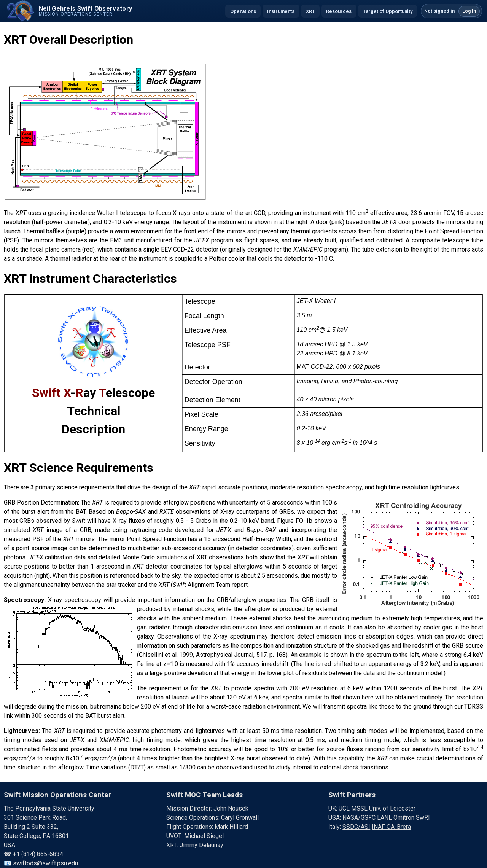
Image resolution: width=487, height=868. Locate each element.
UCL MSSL (353, 808)
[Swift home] (68, 11)
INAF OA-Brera (391, 827)
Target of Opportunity (388, 11)
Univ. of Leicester (392, 808)
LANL (384, 818)
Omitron (404, 818)
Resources (339, 11)
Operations (243, 11)
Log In (469, 11)
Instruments (281, 11)
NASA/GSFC (359, 818)
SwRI (423, 818)
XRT (310, 11)
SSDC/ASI (356, 827)
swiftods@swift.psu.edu (45, 863)
